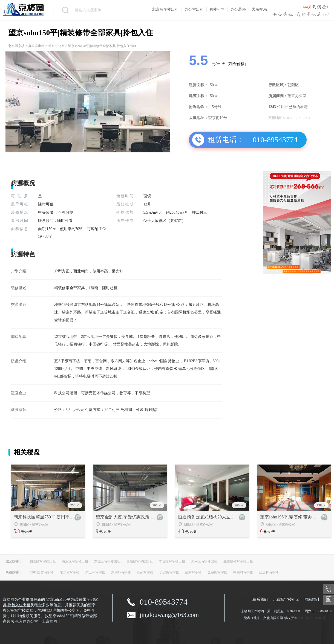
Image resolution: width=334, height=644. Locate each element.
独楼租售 (217, 9)
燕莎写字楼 (145, 572)
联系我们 (260, 600)
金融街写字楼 (217, 572)
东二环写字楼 (70, 572)
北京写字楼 (16, 46)
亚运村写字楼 (269, 572)
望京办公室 (56, 46)
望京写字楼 (193, 572)
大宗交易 (259, 9)
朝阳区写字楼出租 (43, 561)
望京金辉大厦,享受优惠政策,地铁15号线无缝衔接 (143, 517)
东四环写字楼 (121, 572)
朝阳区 (24, 524)
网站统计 (312, 600)
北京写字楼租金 (286, 600)
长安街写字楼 (169, 572)
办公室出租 (194, 9)
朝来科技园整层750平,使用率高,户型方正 (53, 517)
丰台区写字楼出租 (172, 561)
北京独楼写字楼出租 (238, 561)
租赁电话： (226, 140)
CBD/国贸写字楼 (42, 572)
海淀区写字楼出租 (75, 561)
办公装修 (238, 9)
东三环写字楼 (95, 572)
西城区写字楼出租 (140, 561)
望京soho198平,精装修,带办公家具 (293, 517)
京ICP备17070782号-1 (313, 618)
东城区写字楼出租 (107, 561)
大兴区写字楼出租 (204, 561)
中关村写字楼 (243, 572)
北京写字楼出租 (165, 9)
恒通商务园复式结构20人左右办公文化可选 (220, 517)
